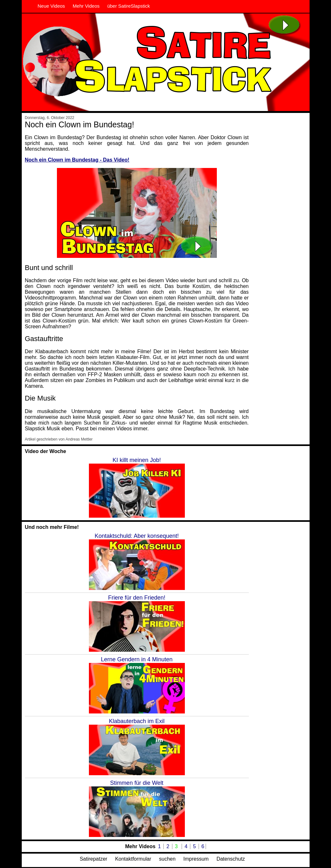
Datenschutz (231, 859)
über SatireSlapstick (128, 6)
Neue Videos (51, 6)
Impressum (196, 859)
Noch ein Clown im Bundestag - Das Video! (77, 160)
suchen (167, 859)
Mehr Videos (86, 6)
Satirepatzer (93, 859)
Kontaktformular (133, 859)
